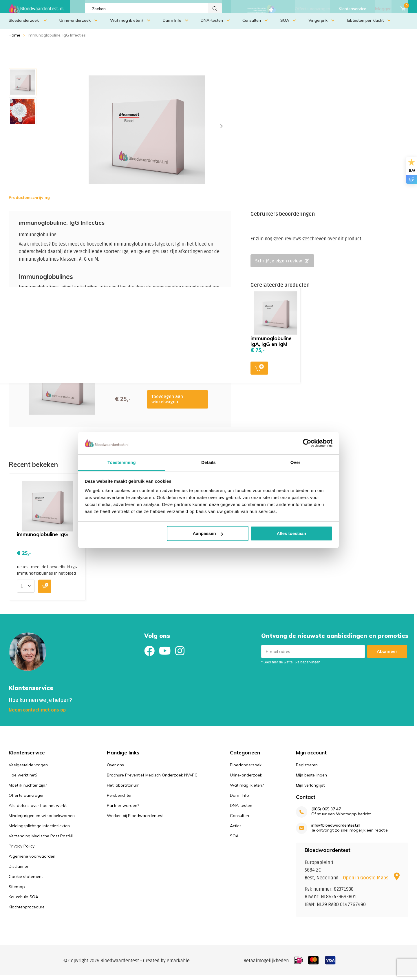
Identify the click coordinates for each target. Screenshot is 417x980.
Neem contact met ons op (37, 714)
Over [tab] (296, 462)
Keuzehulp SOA (23, 901)
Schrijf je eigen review (282, 265)
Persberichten (120, 799)
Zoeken (215, 9)
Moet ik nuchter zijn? (28, 789)
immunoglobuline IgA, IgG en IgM (271, 345)
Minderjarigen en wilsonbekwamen (42, 820)
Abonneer (387, 656)
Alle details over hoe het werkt (38, 810)
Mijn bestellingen (311, 779)
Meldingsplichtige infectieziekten (39, 830)
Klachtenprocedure (27, 911)
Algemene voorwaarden (32, 860)
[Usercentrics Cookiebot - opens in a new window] (307, 443)
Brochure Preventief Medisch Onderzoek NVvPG (152, 779)
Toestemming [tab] (122, 462)
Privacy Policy (22, 850)
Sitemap (17, 891)
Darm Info (175, 25)
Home (14, 39)
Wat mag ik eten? (130, 25)
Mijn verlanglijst (310, 789)
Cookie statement (26, 881)
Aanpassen (208, 533)
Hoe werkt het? (23, 779)
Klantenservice (353, 9)
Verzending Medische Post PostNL (41, 840)
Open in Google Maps (371, 882)
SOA (288, 25)
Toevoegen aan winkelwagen (167, 404)
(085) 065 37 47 (326, 813)
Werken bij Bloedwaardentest (135, 820)
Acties (236, 830)
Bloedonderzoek (28, 25)
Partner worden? (123, 810)
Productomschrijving (29, 202)
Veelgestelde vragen (28, 769)
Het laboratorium (123, 789)
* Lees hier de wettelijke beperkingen (291, 667)
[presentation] (222, 130)
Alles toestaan (292, 533)
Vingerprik (321, 25)
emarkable (178, 965)
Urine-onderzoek (78, 25)
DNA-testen (215, 25)
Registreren (307, 769)
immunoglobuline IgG (42, 539)
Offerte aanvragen (312, 9)
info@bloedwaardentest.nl (336, 830)
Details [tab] (209, 462)
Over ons (115, 769)
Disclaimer (19, 870)
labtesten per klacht (369, 25)
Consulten (255, 25)
